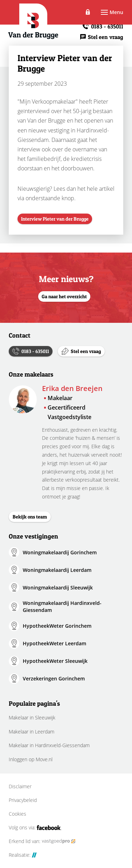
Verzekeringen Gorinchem (54, 678)
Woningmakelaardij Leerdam (57, 570)
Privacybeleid (23, 800)
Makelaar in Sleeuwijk (32, 717)
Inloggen (88, 12)
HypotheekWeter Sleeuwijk (55, 661)
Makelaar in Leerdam (32, 732)
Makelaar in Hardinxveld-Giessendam (49, 745)
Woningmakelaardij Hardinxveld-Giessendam (62, 606)
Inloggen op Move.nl (31, 759)
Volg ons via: (35, 828)
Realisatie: (23, 855)
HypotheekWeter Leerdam (54, 643)
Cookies (18, 814)
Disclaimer (20, 787)
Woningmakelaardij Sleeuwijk (58, 588)
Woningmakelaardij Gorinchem (60, 552)
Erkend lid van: (42, 841)
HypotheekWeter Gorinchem (57, 626)
